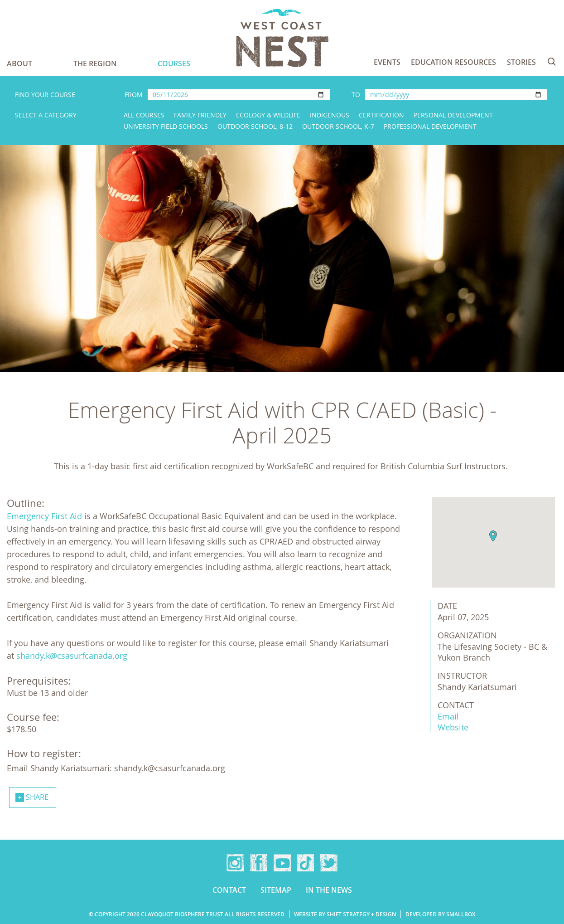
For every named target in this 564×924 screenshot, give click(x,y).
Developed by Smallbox (440, 914)
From (134, 95)
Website (453, 727)
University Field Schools (166, 126)
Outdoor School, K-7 (338, 126)
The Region (95, 63)
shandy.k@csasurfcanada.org (72, 656)
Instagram (235, 863)
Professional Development (430, 126)
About (19, 63)
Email (448, 716)
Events (387, 62)
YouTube (282, 863)
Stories (521, 62)
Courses (174, 63)
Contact (229, 890)
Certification (381, 115)
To (356, 95)
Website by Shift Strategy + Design (345, 914)
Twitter (329, 863)
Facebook (259, 863)
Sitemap (276, 890)
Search (552, 62)
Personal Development (453, 115)
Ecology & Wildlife (268, 115)
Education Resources (453, 62)
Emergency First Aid (44, 516)
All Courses (144, 115)
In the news (329, 890)
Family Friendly (200, 115)
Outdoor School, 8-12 (255, 126)
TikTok (305, 863)
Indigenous (330, 115)
